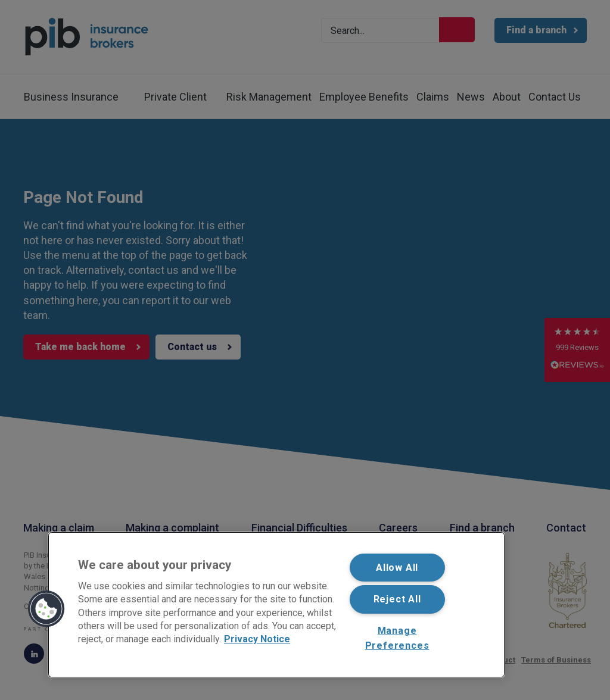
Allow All (397, 568)
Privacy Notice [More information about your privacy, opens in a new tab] (257, 640)
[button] (46, 609)
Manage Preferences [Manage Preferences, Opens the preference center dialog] (397, 638)
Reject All (397, 599)
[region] (276, 605)
